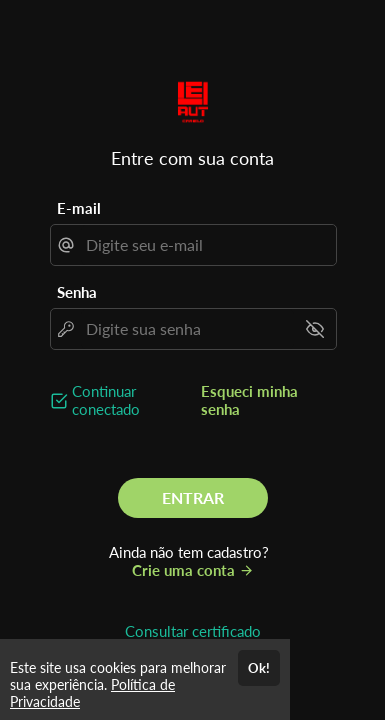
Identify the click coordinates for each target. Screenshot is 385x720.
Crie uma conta (193, 570)
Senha (77, 292)
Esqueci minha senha (249, 400)
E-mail (79, 208)
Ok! (259, 668)
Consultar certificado (193, 631)
